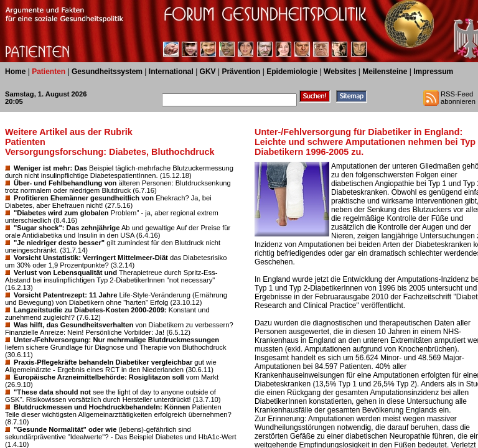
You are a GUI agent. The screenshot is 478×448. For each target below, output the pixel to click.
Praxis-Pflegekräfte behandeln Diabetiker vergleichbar (103, 362)
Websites (340, 72)
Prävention (241, 72)
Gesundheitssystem (107, 72)
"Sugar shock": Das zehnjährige (67, 228)
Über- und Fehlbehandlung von (65, 183)
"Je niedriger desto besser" (59, 243)
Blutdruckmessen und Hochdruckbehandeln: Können (102, 407)
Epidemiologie (292, 72)
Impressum (433, 72)
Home (15, 72)
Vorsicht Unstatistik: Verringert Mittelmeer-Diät (91, 258)
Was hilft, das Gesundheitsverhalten (73, 325)
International (171, 72)
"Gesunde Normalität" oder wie (65, 429)
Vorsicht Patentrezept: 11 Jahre (65, 295)
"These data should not (52, 392)
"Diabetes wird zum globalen (61, 213)
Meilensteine (385, 72)
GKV (208, 72)
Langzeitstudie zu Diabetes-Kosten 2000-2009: (90, 310)
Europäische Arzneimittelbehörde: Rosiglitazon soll (99, 377)
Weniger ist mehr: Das (50, 168)
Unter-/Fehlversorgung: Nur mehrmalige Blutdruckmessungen (116, 340)
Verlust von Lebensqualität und (65, 273)
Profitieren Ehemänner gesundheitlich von (84, 198)
